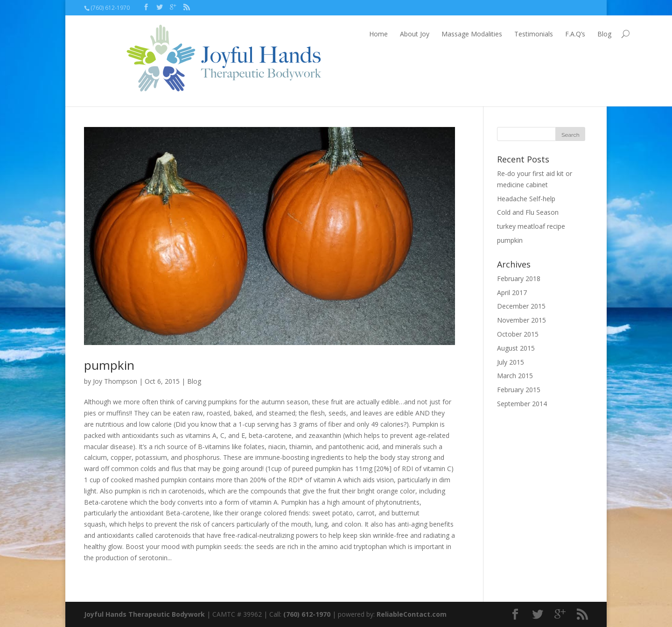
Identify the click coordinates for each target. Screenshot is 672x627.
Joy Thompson (115, 381)
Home (336, 34)
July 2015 (511, 362)
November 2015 (521, 320)
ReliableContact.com (412, 614)
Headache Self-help (526, 199)
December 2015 (521, 306)
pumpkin (109, 365)
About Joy (373, 34)
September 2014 (522, 404)
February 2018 (519, 278)
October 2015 (518, 334)
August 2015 (516, 348)
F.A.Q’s (533, 34)
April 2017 (512, 292)
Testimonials (492, 34)
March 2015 (515, 376)
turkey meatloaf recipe (531, 226)
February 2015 (519, 390)
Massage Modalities (430, 34)
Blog (562, 34)
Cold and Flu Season (528, 212)
